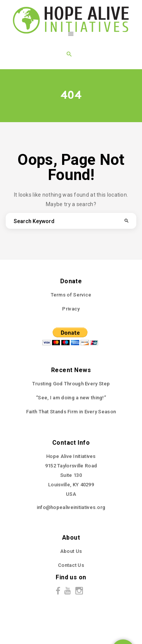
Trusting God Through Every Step (71, 384)
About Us (71, 551)
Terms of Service (71, 295)
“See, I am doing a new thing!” (71, 398)
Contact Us (71, 565)
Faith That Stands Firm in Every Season (71, 412)
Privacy (71, 309)
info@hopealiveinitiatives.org (71, 507)
